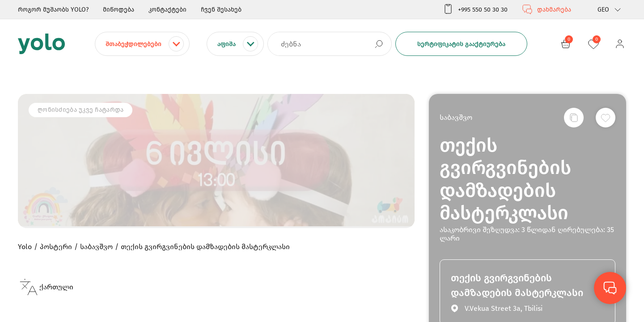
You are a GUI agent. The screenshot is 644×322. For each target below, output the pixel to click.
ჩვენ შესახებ (221, 10)
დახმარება (547, 9)
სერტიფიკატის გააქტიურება (461, 44)
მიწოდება (119, 10)
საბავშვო (456, 117)
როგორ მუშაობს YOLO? (53, 10)
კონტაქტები (167, 10)
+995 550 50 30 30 (475, 9)
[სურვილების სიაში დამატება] (606, 118)
